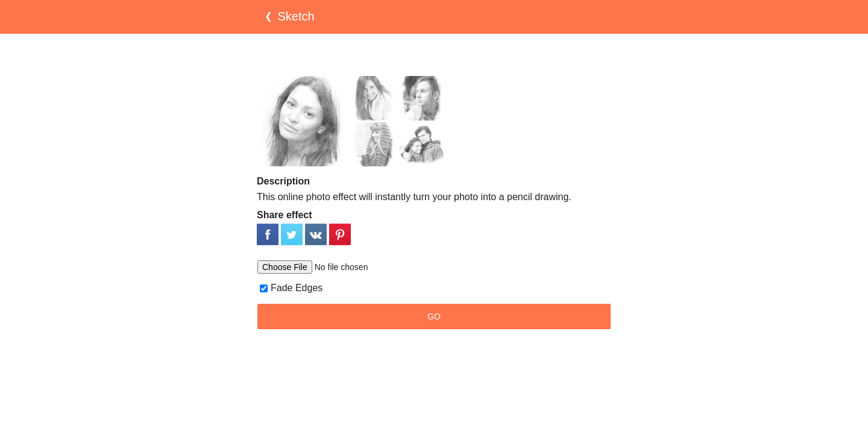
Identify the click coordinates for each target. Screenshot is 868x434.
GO (434, 316)
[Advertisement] (434, 55)
